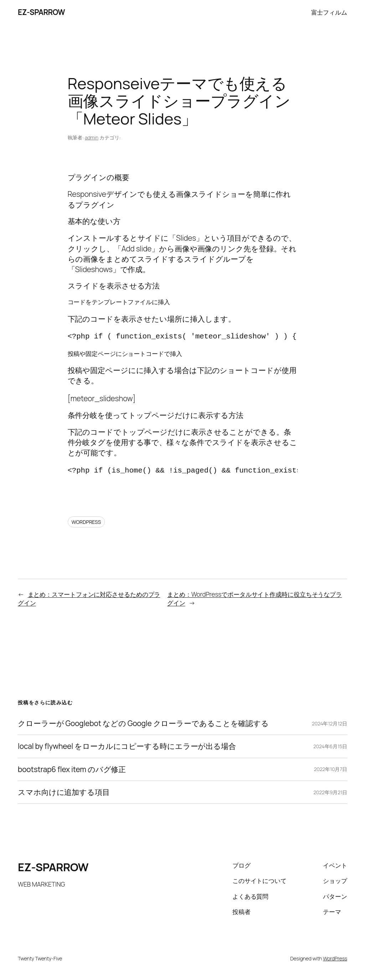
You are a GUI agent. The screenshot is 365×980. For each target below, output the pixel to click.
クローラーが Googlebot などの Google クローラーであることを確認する (143, 723)
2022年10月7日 (331, 769)
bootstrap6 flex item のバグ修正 (72, 769)
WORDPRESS (86, 522)
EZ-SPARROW (41, 12)
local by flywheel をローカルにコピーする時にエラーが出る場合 (127, 746)
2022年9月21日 (330, 792)
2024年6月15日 (330, 746)
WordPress (335, 958)
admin (92, 137)
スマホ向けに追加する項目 (64, 792)
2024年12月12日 (330, 723)
